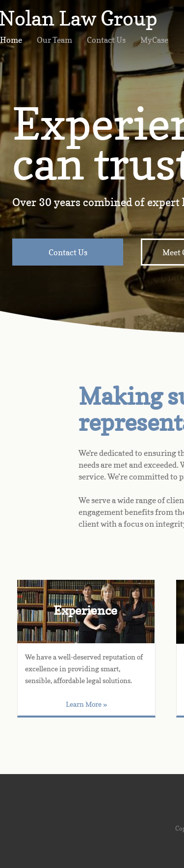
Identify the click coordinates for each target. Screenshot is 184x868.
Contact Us (106, 40)
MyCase (154, 40)
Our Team (54, 40)
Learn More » (86, 704)
